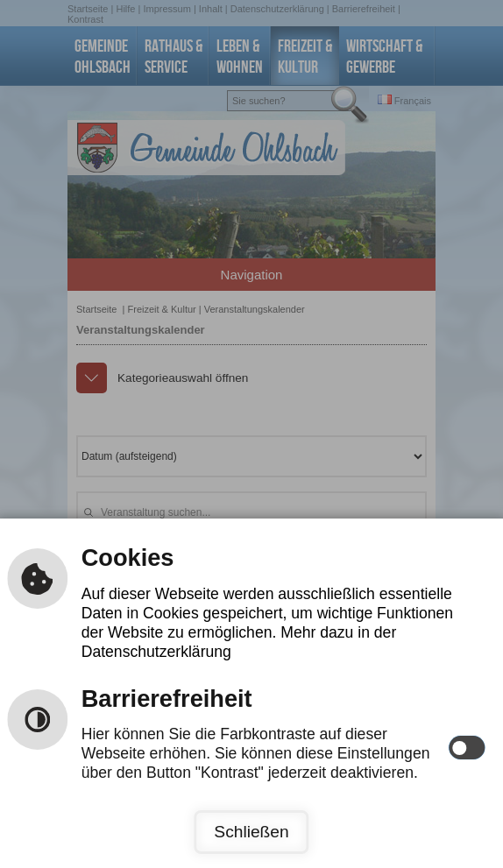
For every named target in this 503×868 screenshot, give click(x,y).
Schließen (251, 832)
